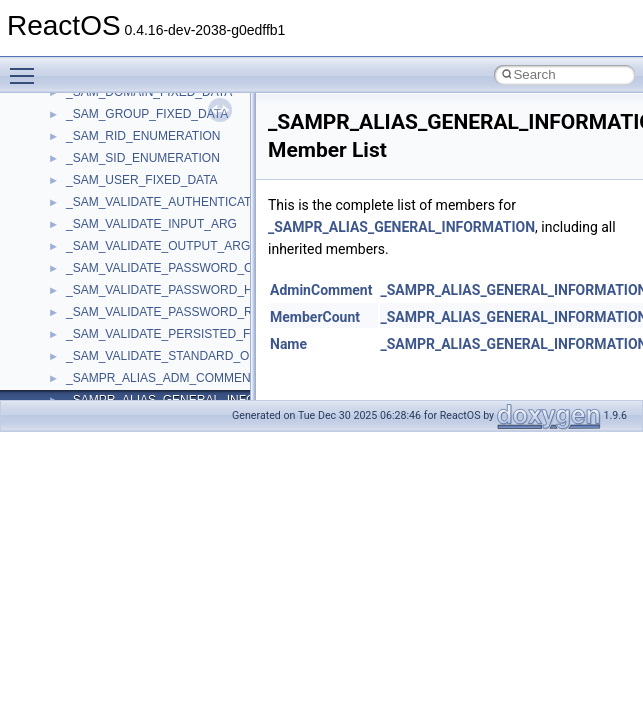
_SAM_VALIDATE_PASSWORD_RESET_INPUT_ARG (212, 312)
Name (288, 344)
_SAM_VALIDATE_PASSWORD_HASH (171, 290)
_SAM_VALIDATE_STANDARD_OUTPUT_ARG (194, 356)
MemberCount (315, 317)
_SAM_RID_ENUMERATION (143, 136)
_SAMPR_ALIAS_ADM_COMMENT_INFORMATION (207, 378)
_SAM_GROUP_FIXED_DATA (147, 114)
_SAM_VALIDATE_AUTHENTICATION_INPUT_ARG (207, 202)
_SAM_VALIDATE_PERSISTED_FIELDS (175, 334)
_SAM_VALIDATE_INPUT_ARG (151, 224)
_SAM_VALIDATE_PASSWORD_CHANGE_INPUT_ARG (218, 268)
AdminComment (321, 290)
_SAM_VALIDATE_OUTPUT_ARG (158, 246)
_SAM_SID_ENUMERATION (143, 158)
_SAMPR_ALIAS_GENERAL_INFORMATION (401, 227)
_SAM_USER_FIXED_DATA (142, 180)
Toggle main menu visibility (27, 67)
